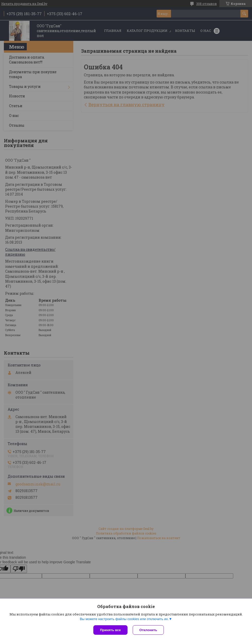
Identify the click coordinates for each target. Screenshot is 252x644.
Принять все (110, 630)
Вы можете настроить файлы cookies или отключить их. (124, 619)
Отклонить (148, 630)
